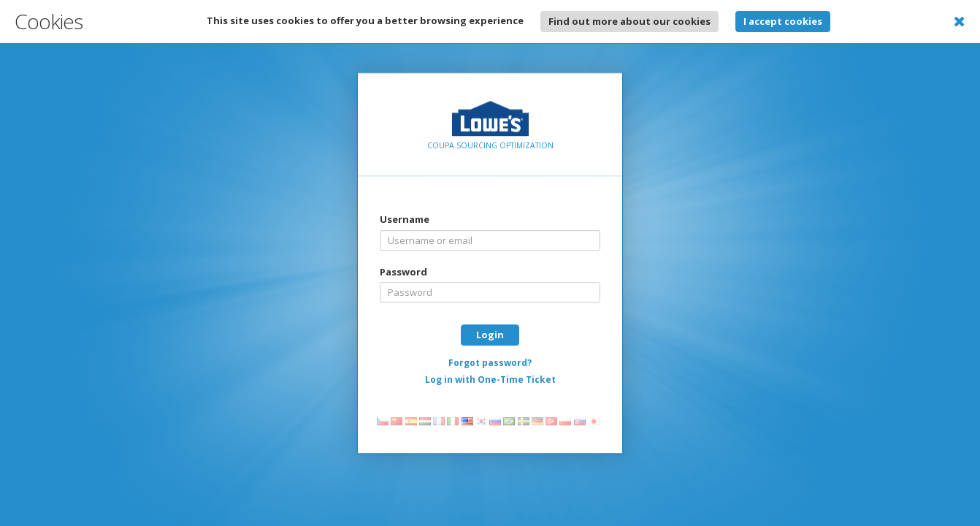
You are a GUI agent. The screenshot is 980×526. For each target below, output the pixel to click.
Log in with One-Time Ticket (490, 380)
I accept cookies (783, 21)
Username (405, 219)
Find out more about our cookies (629, 21)
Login (490, 335)
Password (403, 272)
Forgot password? (490, 363)
